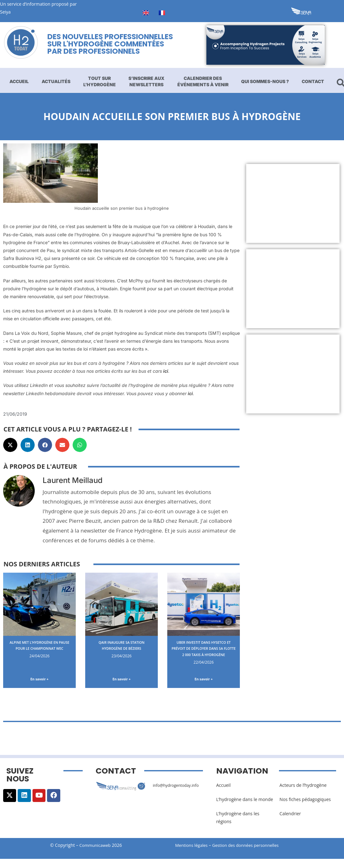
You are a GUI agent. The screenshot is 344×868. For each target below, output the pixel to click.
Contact (313, 81)
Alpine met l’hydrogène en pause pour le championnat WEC (40, 648)
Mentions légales (193, 847)
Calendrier (290, 815)
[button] (10, 445)
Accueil (19, 81)
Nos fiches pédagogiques (305, 801)
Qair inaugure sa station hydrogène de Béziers (122, 645)
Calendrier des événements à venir (203, 81)
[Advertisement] (293, 203)
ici (166, 371)
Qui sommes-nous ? (265, 81)
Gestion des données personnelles (252, 847)
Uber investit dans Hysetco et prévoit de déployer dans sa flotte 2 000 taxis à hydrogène (204, 651)
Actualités (56, 81)
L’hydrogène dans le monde (245, 801)
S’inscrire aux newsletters (146, 81)
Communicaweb (95, 847)
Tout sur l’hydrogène (100, 81)
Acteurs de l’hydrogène (303, 786)
